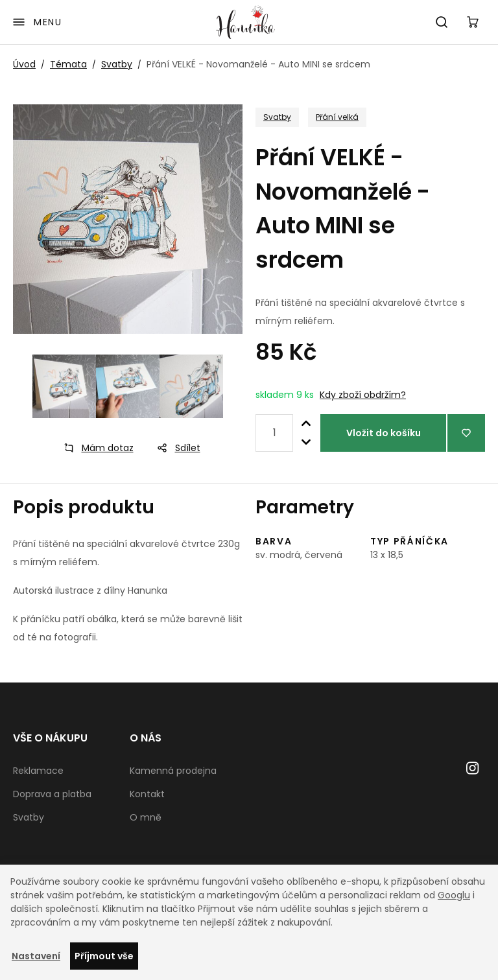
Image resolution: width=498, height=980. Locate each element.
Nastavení (36, 956)
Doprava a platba (52, 794)
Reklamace (38, 771)
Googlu (454, 895)
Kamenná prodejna (173, 771)
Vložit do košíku (384, 433)
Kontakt (147, 794)
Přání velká (337, 117)
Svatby (117, 64)
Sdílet (175, 448)
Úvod (24, 64)
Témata (68, 64)
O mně (146, 817)
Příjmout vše (104, 956)
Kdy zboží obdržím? (363, 395)
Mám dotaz (95, 448)
